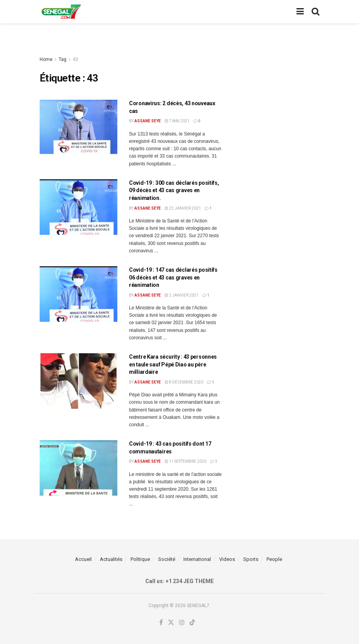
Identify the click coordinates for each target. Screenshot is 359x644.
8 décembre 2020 (184, 382)
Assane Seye (148, 121)
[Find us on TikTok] (192, 623)
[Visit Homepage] (61, 12)
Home (46, 59)
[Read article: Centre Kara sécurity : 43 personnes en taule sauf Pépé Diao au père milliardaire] (78, 381)
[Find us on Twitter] (171, 623)
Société (167, 559)
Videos (227, 559)
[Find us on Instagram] (182, 623)
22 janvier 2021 (183, 208)
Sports (251, 559)
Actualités (111, 559)
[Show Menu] (300, 12)
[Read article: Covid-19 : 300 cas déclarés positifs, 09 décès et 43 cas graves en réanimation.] (78, 207)
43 (75, 59)
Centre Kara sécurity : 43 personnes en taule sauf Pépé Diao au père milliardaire (173, 364)
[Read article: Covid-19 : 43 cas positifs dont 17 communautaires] (78, 468)
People (274, 559)
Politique (140, 559)
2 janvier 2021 (182, 295)
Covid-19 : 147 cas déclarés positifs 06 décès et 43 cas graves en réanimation (173, 277)
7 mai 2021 (177, 121)
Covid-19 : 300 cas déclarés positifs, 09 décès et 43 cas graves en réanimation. (174, 190)
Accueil (83, 559)
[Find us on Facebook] (161, 623)
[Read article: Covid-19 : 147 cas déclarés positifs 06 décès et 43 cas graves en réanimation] (78, 294)
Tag (63, 59)
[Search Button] (315, 12)
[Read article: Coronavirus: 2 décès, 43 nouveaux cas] (78, 128)
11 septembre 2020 (186, 461)
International (197, 559)
